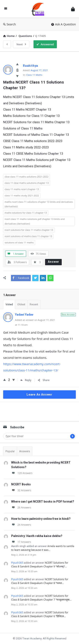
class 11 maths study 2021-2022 (22, 195)
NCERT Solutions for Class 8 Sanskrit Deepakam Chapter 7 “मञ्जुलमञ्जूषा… (41, 598)
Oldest (21, 304)
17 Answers (21, 542)
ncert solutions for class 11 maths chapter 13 (29, 230)
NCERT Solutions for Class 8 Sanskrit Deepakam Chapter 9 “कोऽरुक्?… (40, 565)
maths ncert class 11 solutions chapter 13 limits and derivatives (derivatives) (39, 204)
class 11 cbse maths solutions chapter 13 (27, 183)
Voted (9, 304)
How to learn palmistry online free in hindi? (41, 519)
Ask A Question (64, 24)
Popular (10, 451)
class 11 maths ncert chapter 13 (22, 189)
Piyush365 (17, 563)
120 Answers (22, 473)
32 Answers (21, 490)
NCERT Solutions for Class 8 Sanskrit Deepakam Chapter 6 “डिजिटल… (40, 614)
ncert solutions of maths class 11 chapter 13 (28, 236)
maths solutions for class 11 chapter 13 (26, 213)
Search (9, 24)
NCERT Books (21, 484)
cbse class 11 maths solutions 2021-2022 (27, 177)
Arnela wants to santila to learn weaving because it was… (43, 548)
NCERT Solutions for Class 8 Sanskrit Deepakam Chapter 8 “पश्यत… (40, 581)
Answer (54, 262)
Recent (34, 304)
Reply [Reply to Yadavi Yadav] (26, 380)
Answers (25, 451)
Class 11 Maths (34, 75)
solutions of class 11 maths (19, 242)
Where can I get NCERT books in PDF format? (43, 502)
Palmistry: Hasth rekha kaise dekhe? (37, 536)
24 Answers (21, 525)
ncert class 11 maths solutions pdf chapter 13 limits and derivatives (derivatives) (35, 221)
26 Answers (21, 507)
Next (21, 44)
